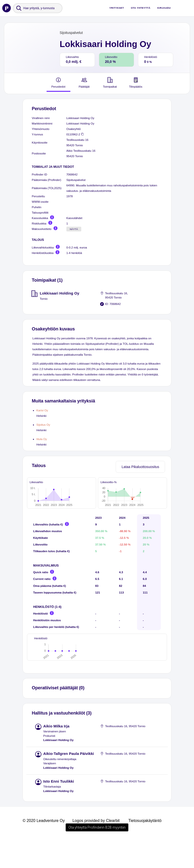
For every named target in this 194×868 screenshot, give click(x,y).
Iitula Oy (42, 439)
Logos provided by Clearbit (96, 847)
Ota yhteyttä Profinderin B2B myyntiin (97, 854)
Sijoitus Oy (43, 425)
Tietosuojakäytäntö (145, 847)
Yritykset (117, 8)
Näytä (74, 229)
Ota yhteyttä (141, 8)
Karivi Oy (42, 410)
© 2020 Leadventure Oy (44, 847)
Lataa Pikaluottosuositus (140, 467)
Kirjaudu (164, 8)
